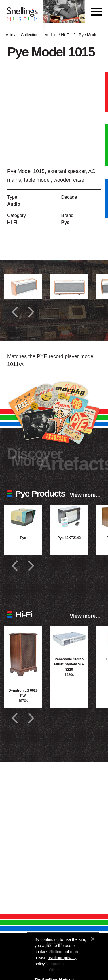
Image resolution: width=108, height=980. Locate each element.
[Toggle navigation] (96, 12)
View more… (85, 495)
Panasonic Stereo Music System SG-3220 (69, 664)
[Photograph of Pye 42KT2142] (69, 517)
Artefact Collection (22, 35)
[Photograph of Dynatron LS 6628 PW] (23, 654)
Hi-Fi (65, 35)
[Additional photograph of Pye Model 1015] (23, 287)
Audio (50, 35)
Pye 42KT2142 (69, 538)
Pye (65, 222)
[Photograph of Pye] (23, 517)
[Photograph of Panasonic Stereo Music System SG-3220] (69, 638)
